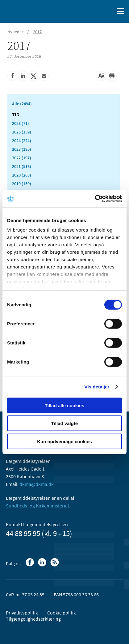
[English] (94, 11)
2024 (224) (22, 141)
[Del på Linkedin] (23, 76)
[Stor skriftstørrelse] (101, 76)
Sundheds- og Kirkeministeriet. (38, 506)
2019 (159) (22, 184)
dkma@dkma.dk (37, 484)
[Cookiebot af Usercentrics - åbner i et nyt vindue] (95, 199)
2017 (37, 32)
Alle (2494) (22, 104)
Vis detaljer (97, 387)
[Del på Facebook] (12, 76)
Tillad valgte (64, 423)
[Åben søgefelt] (108, 11)
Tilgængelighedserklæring (33, 619)
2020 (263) (22, 175)
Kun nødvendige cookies (64, 441)
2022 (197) (22, 158)
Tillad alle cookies (64, 405)
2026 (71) (21, 123)
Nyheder (15, 32)
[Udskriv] (112, 76)
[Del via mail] (44, 76)
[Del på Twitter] (33, 76)
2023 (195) (22, 149)
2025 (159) (22, 132)
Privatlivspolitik (22, 613)
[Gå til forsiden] (31, 11)
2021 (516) (22, 166)
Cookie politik (62, 613)
